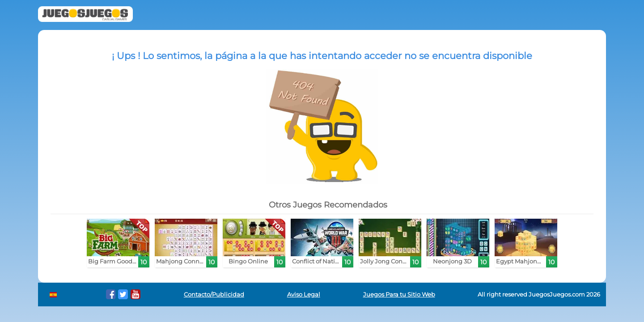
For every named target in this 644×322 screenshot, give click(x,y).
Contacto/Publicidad (214, 294)
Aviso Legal (304, 294)
